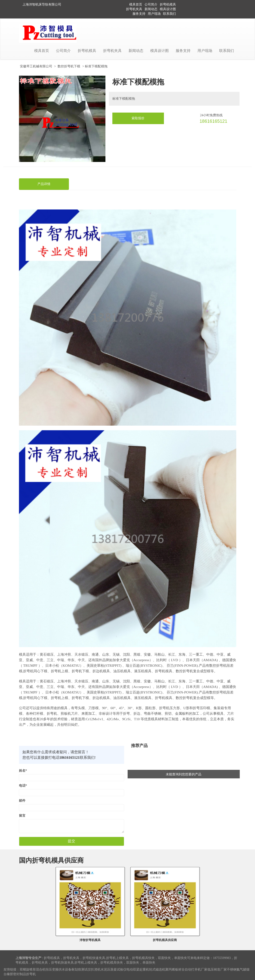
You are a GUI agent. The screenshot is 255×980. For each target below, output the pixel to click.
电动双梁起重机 (138, 970)
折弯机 (31, 974)
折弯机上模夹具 (117, 958)
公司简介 (151, 4)
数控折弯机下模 (69, 66)
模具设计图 (168, 9)
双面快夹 (164, 958)
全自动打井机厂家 (194, 970)
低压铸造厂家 (217, 970)
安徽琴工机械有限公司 (36, 66)
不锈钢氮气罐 (237, 970)
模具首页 (136, 4)
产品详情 (44, 184)
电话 (23, 786)
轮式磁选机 (157, 970)
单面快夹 (181, 958)
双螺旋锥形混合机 (33, 970)
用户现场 (154, 14)
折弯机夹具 (134, 9)
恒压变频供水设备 (58, 970)
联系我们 (169, 14)
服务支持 (139, 14)
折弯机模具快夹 (143, 958)
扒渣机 (96, 970)
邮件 (22, 801)
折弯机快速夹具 (94, 958)
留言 (22, 816)
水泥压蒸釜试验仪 (114, 970)
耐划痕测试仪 (81, 970)
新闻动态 (151, 9)
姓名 (23, 771)
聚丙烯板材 (173, 970)
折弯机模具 (168, 4)
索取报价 (138, 118)
